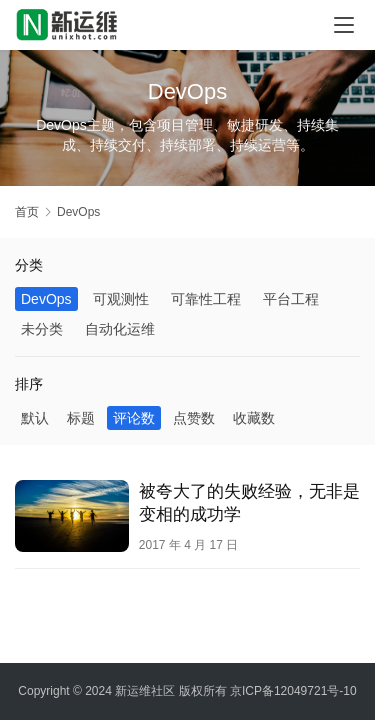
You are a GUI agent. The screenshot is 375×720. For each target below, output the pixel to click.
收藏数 (254, 418)
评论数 (134, 418)
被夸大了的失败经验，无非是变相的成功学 (249, 503)
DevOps (46, 299)
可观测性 (121, 299)
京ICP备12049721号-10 (293, 691)
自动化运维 (120, 329)
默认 (35, 418)
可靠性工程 (206, 299)
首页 (27, 212)
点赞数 (194, 418)
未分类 (42, 329)
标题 (81, 418)
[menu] (344, 25)
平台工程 (291, 299)
